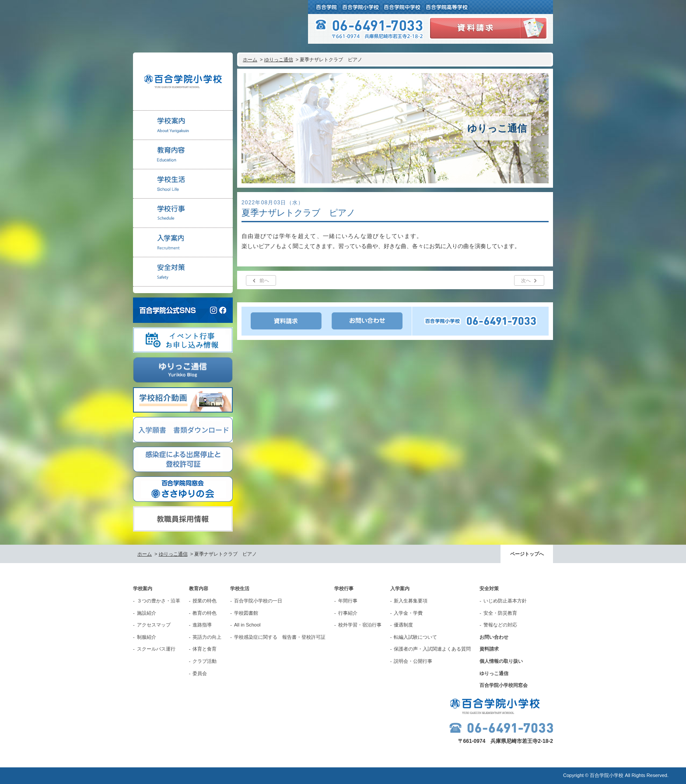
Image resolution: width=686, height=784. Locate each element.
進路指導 (202, 625)
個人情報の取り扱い (501, 661)
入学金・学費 (408, 613)
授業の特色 (205, 601)
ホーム (250, 59)
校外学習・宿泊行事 (360, 625)
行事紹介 (348, 613)
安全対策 (489, 588)
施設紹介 (147, 613)
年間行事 (348, 601)
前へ (264, 280)
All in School (247, 625)
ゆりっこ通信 (279, 59)
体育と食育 (205, 649)
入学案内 (400, 588)
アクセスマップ (154, 625)
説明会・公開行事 (413, 661)
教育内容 (199, 588)
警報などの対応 (500, 625)
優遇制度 (403, 625)
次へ (526, 280)
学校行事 (344, 588)
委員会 (200, 673)
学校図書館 (246, 613)
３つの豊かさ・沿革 (159, 601)
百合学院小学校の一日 (258, 601)
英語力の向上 (207, 637)
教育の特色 (205, 613)
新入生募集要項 (411, 601)
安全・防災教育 (500, 613)
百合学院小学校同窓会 (504, 685)
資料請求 (489, 649)
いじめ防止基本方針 (505, 601)
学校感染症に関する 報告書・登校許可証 (280, 637)
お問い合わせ (494, 637)
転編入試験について (415, 637)
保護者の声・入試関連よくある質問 (432, 649)
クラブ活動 (205, 661)
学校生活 (240, 588)
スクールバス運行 (156, 649)
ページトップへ (527, 554)
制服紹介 (147, 637)
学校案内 (143, 588)
